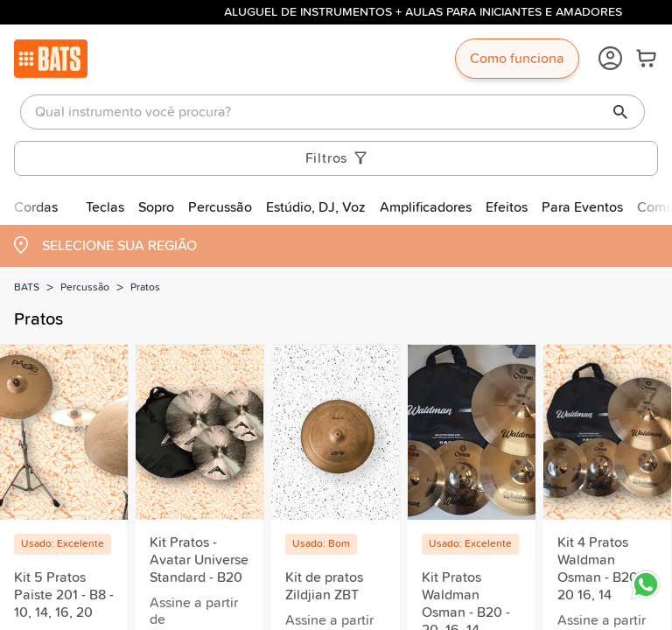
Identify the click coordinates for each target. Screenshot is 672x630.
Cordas (36, 207)
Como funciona (517, 59)
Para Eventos (582, 207)
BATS (27, 288)
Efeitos (507, 207)
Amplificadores (426, 207)
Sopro (156, 207)
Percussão (220, 207)
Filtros (336, 158)
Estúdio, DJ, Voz (316, 207)
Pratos (145, 288)
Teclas (105, 207)
